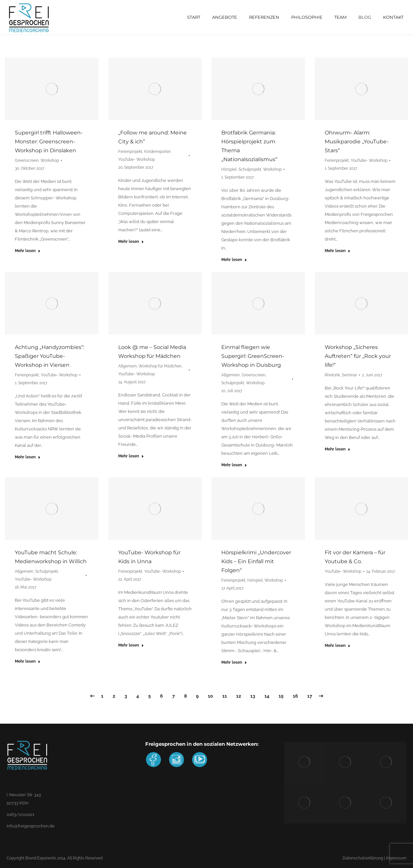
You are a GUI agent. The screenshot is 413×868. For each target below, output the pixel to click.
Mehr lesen (28, 251)
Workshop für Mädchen (160, 366)
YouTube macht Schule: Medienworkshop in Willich (51, 557)
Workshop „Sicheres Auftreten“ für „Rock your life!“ (358, 356)
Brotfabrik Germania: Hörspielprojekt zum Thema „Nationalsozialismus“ (249, 146)
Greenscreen (27, 160)
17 (310, 696)
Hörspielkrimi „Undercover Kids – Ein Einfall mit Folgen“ (256, 561)
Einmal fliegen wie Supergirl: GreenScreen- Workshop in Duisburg (253, 356)
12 (239, 696)
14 (267, 696)
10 (210, 696)
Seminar (349, 375)
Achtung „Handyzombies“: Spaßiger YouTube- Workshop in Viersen (50, 356)
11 (225, 696)
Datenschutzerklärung (363, 858)
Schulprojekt (250, 169)
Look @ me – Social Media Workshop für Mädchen (152, 352)
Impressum (396, 858)
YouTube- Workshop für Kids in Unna (149, 557)
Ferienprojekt (130, 152)
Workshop (50, 160)
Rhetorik (332, 375)
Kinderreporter (157, 152)
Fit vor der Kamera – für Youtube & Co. (355, 557)
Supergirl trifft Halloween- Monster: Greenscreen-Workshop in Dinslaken (49, 142)
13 (253, 696)
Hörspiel (229, 169)
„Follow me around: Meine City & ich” (152, 137)
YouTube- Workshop (137, 159)
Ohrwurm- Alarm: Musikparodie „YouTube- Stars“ (357, 142)
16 (295, 696)
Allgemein (127, 366)
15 (281, 696)
